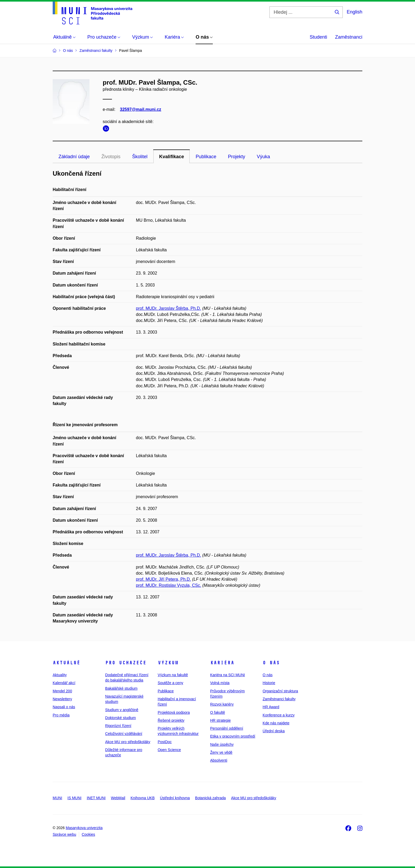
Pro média (61, 715)
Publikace (206, 157)
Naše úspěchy (222, 744)
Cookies (89, 834)
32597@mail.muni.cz (141, 109)
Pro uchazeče (126, 663)
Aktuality (60, 675)
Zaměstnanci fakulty (279, 699)
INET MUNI (96, 798)
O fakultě (218, 712)
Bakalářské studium (121, 688)
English (355, 12)
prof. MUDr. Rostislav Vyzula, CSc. (169, 585)
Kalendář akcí (64, 683)
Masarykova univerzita (84, 828)
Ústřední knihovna (175, 798)
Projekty (236, 157)
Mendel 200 (62, 691)
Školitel (140, 157)
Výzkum (168, 663)
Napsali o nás (64, 707)
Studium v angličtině (122, 710)
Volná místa (220, 683)
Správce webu (64, 834)
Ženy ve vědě (221, 752)
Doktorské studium (120, 718)
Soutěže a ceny (171, 683)
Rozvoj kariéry (222, 704)
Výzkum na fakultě (173, 675)
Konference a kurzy (279, 715)
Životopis (111, 157)
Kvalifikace (172, 157)
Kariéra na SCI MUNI (227, 675)
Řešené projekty (171, 720)
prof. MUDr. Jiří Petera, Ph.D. (164, 579)
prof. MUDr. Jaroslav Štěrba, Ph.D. (169, 308)
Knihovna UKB (143, 798)
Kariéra (222, 663)
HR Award (271, 707)
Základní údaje (74, 157)
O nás (271, 663)
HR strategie (220, 720)
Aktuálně (66, 663)
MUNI (57, 798)
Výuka (263, 157)
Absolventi (219, 760)
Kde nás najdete (276, 723)
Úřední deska (274, 731)
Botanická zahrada (210, 798)
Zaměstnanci (349, 37)
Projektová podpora (174, 712)
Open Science (169, 750)
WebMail (118, 798)
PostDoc (165, 742)
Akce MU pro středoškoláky (128, 742)
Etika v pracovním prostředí (233, 736)
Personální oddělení (227, 728)
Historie (269, 683)
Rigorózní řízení (118, 726)
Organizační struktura (280, 691)
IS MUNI (75, 798)
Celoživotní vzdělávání (124, 734)
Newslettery (62, 699)
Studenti (318, 37)
